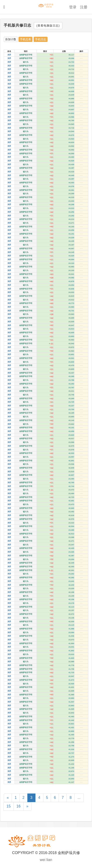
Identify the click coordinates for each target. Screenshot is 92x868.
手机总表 (25, 39)
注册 (84, 7)
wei (43, 860)
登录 (73, 7)
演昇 (9, 55)
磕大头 (26, 62)
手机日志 (41, 39)
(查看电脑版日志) (48, 26)
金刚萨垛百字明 (26, 55)
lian (49, 860)
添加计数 (11, 39)
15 (9, 806)
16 (19, 806)
